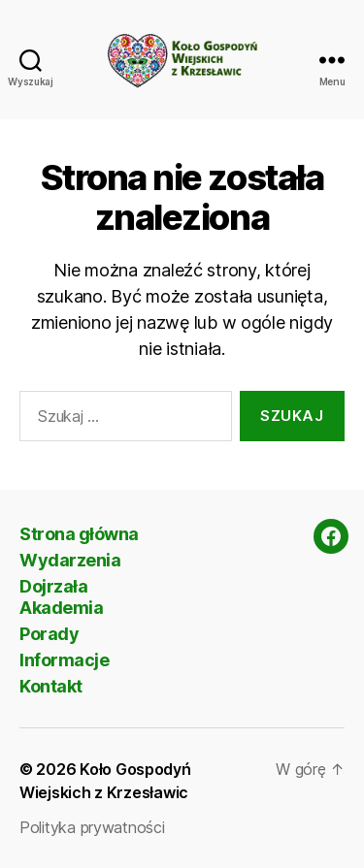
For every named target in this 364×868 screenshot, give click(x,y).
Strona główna (79, 534)
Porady (49, 634)
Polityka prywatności (92, 827)
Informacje (64, 660)
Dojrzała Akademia (61, 597)
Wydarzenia (70, 560)
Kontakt (51, 686)
